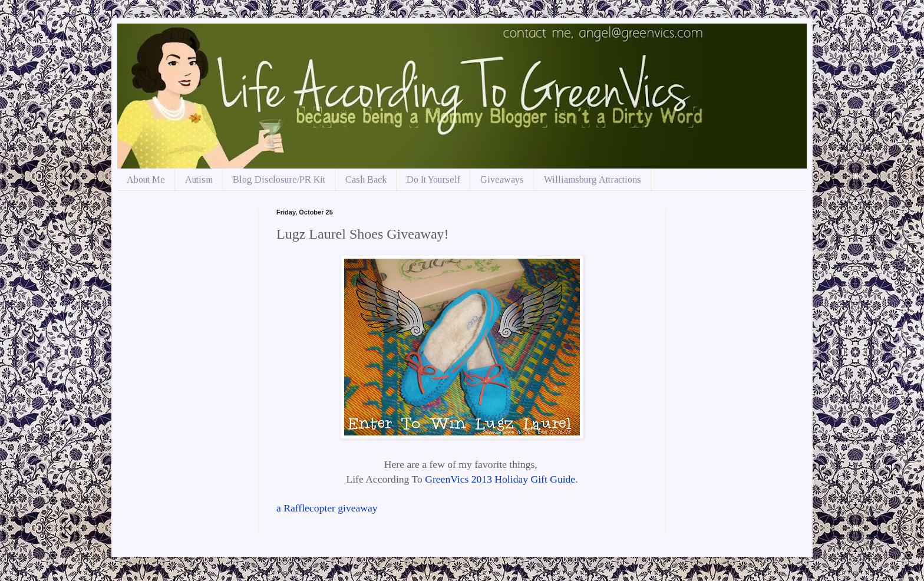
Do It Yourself (433, 179)
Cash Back (366, 179)
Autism (199, 179)
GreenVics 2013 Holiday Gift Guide (500, 479)
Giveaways (502, 179)
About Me (146, 179)
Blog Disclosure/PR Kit (279, 179)
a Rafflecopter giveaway (327, 508)
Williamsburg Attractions (593, 179)
